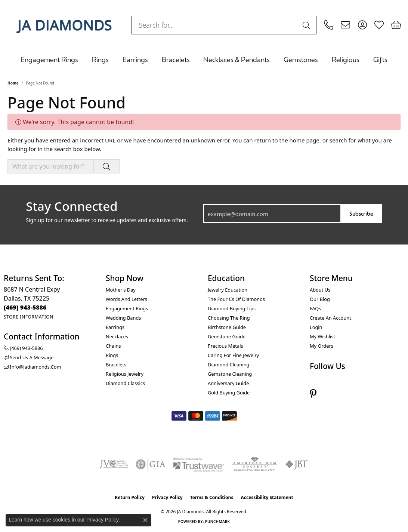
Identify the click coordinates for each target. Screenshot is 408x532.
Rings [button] (100, 59)
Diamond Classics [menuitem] (125, 383)
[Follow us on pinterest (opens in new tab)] (313, 393)
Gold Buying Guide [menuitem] (229, 393)
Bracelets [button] (176, 59)
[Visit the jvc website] (114, 464)
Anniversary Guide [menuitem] (228, 383)
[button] (362, 25)
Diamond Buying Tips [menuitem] (232, 308)
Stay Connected (72, 206)
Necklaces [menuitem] (117, 336)
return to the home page (287, 140)
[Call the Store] (25, 307)
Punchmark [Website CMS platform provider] (218, 522)
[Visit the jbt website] (297, 464)
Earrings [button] (135, 59)
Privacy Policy (167, 497)
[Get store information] (29, 317)
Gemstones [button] (301, 59)
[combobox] (215, 25)
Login (316, 327)
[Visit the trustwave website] (198, 464)
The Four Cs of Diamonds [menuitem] (236, 299)
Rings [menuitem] (112, 355)
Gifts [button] (380, 59)
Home (13, 83)
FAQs (315, 308)
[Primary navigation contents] (204, 59)
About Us (320, 290)
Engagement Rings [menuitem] (127, 308)
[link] (329, 25)
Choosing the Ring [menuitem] (229, 318)
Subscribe (361, 213)
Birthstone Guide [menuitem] (227, 327)
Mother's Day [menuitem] (121, 290)
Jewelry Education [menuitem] (228, 290)
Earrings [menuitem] (115, 327)
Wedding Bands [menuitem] (123, 318)
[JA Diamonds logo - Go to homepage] (64, 25)
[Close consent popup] (145, 520)
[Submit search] (307, 25)
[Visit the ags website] (255, 464)
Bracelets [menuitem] (116, 365)
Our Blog (320, 299)
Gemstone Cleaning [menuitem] (230, 374)
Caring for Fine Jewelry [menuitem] (233, 355)
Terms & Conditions (212, 497)
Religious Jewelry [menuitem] (125, 374)
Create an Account (330, 318)
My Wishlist (322, 336)
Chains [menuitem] (113, 346)
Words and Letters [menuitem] (126, 299)
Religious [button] (346, 59)
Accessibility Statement (267, 497)
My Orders (322, 346)
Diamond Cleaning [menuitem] (228, 365)
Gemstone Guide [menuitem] (227, 336)
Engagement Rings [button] (49, 59)
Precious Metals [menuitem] (225, 346)
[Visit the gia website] (151, 464)
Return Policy (130, 497)
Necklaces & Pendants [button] (237, 59)
